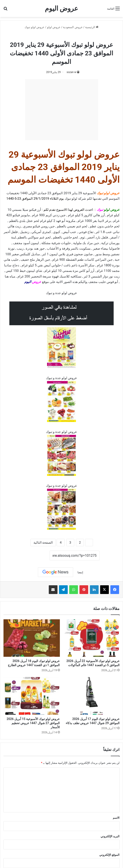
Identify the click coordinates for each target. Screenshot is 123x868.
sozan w (71, 72)
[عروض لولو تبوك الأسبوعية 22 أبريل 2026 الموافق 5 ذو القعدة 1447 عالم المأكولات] (92, 638)
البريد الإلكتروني (110, 836)
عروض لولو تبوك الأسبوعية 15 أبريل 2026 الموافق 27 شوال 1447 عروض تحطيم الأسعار (33, 723)
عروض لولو (54, 27)
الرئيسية (92, 27)
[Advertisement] (62, 110)
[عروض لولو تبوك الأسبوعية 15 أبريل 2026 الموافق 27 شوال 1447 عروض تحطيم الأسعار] (32, 696)
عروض (37, 282)
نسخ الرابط (36, 556)
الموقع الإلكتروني (109, 855)
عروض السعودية (73, 27)
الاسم (116, 818)
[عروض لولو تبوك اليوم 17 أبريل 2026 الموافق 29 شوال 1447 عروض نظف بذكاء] (92, 696)
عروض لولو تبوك (35, 27)
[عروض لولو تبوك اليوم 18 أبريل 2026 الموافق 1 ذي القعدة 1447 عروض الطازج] (32, 638)
